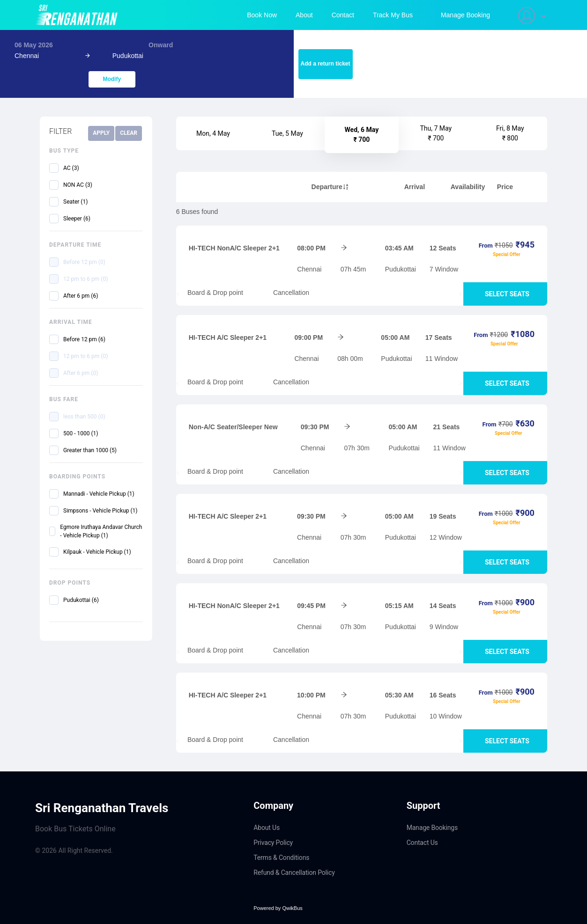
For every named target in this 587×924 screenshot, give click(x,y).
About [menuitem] (304, 15)
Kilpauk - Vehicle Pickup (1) (97, 552)
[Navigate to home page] (78, 15)
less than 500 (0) (84, 417)
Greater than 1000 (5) (90, 450)
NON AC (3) (78, 185)
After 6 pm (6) (81, 296)
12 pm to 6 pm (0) (85, 279)
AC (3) (71, 168)
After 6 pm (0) (81, 373)
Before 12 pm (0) (84, 262)
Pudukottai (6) (81, 600)
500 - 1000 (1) (81, 433)
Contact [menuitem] (343, 15)
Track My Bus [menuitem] (393, 15)
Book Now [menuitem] (262, 15)
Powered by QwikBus (278, 908)
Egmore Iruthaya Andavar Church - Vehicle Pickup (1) (101, 531)
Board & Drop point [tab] (212, 293)
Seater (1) (75, 202)
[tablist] (362, 294)
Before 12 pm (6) (84, 339)
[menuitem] (465, 15)
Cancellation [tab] (287, 293)
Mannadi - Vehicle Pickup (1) (99, 494)
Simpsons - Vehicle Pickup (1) (100, 511)
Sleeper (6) (77, 219)
